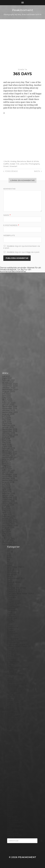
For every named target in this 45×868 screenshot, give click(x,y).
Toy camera (13, 820)
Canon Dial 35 (14, 590)
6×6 (9, 559)
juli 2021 (6, 376)
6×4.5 (9, 558)
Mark (10, 730)
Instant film (13, 694)
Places (10, 764)
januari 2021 (8, 382)
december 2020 (10, 384)
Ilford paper (13, 686)
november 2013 (10, 545)
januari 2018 (8, 450)
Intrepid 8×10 (13, 696)
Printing (11, 779)
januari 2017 (8, 473)
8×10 (9, 563)
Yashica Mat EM (14, 835)
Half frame (12, 671)
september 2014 (10, 526)
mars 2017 (7, 469)
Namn (7, 215)
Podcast (11, 769)
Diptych (11, 622)
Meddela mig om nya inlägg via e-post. (23, 252)
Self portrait (13, 794)
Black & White (33, 161)
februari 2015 (8, 516)
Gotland (11, 663)
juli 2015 (6, 507)
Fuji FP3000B (14, 656)
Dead (10, 612)
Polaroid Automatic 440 (18, 773)
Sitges (10, 798)
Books (10, 584)
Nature (11, 739)
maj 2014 (6, 533)
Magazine (12, 726)
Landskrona (13, 718)
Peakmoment (23, 10)
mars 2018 (7, 446)
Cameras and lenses (16, 588)
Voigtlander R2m (15, 830)
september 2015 (10, 503)
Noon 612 (11, 747)
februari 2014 (9, 539)
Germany (12, 660)
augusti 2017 (8, 460)
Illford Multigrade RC (17, 688)
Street (6, 166)
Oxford (11, 752)
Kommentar (9, 189)
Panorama (12, 754)
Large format (13, 720)
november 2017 (10, 454)
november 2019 (10, 408)
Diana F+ (11, 620)
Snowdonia (12, 801)
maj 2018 (6, 443)
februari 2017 (9, 471)
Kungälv (11, 714)
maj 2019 (6, 420)
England (11, 631)
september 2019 (10, 412)
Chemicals (12, 595)
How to (11, 677)
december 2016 (10, 475)
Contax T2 (12, 605)
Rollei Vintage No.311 (17, 784)
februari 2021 (9, 380)
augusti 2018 (8, 437)
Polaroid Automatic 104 (18, 771)
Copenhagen (13, 607)
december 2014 (10, 520)
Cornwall (11, 609)
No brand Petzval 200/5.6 (19, 745)
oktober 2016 (8, 478)
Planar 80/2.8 (14, 766)
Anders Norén (27, 861)
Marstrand (12, 731)
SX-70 (10, 815)
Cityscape (12, 597)
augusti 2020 (9, 391)
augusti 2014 (8, 528)
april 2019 (7, 422)
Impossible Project (16, 690)
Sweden (11, 813)
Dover (10, 626)
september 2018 (10, 435)
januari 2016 (8, 495)
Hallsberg (12, 673)
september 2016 (10, 480)
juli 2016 (6, 484)
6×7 (9, 561)
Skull (10, 800)
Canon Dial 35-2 (15, 592)
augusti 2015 (8, 505)
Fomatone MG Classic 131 (19, 646)
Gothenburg (13, 662)
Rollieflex (12, 786)
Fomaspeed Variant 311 (18, 645)
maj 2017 (6, 465)
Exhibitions (12, 633)
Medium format (15, 735)
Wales (10, 832)
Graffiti (6, 164)
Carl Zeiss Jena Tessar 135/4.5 (20, 593)
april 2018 (7, 444)
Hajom (10, 669)
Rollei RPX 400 (14, 783)
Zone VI (11, 837)
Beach (10, 576)
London (11, 724)
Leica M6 (24, 164)
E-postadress (11, 225)
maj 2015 (6, 511)
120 (9, 550)
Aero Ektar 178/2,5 (16, 567)
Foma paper (13, 639)
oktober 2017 (9, 456)
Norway (11, 750)
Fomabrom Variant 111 (17, 641)
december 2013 (10, 543)
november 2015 (10, 499)
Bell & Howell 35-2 (16, 578)
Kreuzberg (12, 713)
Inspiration (12, 692)
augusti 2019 (8, 414)
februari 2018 (9, 448)
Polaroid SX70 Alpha (17, 775)
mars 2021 (7, 378)
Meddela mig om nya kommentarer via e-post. (22, 247)
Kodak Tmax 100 (15, 703)
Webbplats (9, 235)
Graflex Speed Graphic (18, 667)
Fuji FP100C (13, 654)
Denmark (12, 616)
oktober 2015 (8, 501)
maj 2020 (7, 397)
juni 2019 (6, 418)
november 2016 (10, 477)
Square (11, 805)
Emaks (10, 629)
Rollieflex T (12, 788)
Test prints (12, 817)
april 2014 (7, 535)
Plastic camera (14, 767)
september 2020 (10, 390)
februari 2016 (8, 494)
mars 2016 (7, 492)
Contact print (13, 601)
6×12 (9, 556)
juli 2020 (6, 393)
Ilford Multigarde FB (17, 684)
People (11, 758)
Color (10, 599)
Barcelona (21, 161)
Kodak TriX (14, 164)
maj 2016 (6, 488)
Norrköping (13, 748)
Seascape (12, 792)
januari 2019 (8, 427)
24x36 (7, 161)
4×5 (9, 554)
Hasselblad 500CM (16, 675)
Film (9, 637)
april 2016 (7, 490)
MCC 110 (11, 733)
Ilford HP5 (12, 682)
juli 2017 (6, 461)
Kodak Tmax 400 (15, 705)
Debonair (12, 614)
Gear (9, 658)
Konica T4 (12, 709)
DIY (9, 624)
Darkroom (12, 611)
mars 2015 (7, 514)
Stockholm (12, 807)
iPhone (11, 697)
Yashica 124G (13, 834)
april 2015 (7, 512)
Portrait (11, 777)
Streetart (13, 166)
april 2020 (7, 399)
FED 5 (10, 635)
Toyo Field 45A (14, 822)
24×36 (10, 552)
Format (11, 648)
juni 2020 (7, 395)
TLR (9, 818)
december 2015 (10, 497)
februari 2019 (9, 425)
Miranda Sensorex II (16, 737)
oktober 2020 (9, 388)
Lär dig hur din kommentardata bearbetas (16, 270)
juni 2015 (6, 509)
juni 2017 (6, 463)
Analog (13, 161)
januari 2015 (8, 518)
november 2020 (10, 386)
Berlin (10, 580)
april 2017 (7, 467)
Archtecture (13, 573)
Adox (10, 565)
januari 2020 (8, 405)
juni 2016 (6, 486)
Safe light (12, 790)
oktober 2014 (9, 524)
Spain (10, 803)
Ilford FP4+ (12, 680)
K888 (10, 699)
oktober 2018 (9, 433)
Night (10, 741)
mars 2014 (7, 537)
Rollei (10, 781)
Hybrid (10, 679)
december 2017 (10, 452)
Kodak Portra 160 (15, 701)
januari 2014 (8, 541)
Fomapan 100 (14, 643)
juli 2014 (6, 529)
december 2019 (10, 407)
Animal (10, 571)
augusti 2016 (8, 482)
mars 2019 (7, 424)
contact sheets (14, 603)
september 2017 (10, 458)
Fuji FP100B (13, 652)
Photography (34, 164)
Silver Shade (13, 796)
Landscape (12, 716)
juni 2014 (6, 531)
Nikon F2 (11, 743)
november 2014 (10, 522)
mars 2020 (7, 401)
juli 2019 (6, 416)
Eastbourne (13, 628)
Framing (11, 650)
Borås (10, 586)
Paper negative (14, 756)
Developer (12, 618)
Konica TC (12, 711)
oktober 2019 (9, 410)
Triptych (11, 824)
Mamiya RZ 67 (14, 728)
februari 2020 (9, 403)
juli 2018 (6, 439)
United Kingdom (15, 826)
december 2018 (10, 429)
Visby (10, 828)
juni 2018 (7, 441)
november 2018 (10, 431)
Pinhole (11, 762)
